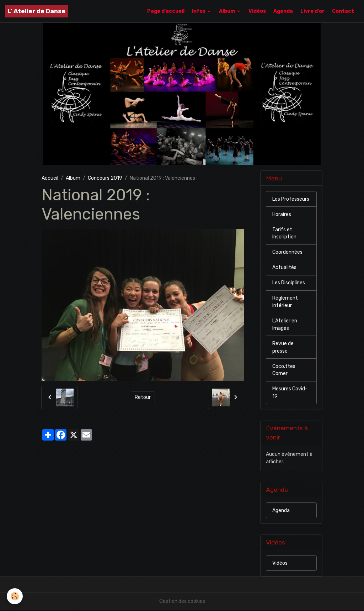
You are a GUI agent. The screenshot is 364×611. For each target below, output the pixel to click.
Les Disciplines (289, 283)
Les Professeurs (291, 199)
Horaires (282, 214)
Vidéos (257, 11)
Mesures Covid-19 (290, 393)
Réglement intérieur (285, 302)
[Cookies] (15, 596)
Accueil (50, 178)
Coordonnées (287, 252)
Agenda (283, 11)
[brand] (36, 11)
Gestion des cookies (182, 602)
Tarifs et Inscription (284, 233)
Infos (199, 11)
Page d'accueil (166, 11)
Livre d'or (312, 11)
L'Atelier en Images (285, 325)
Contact (343, 11)
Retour (143, 397)
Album (227, 11)
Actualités (284, 268)
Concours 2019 (105, 178)
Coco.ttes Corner (284, 370)
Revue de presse (283, 348)
